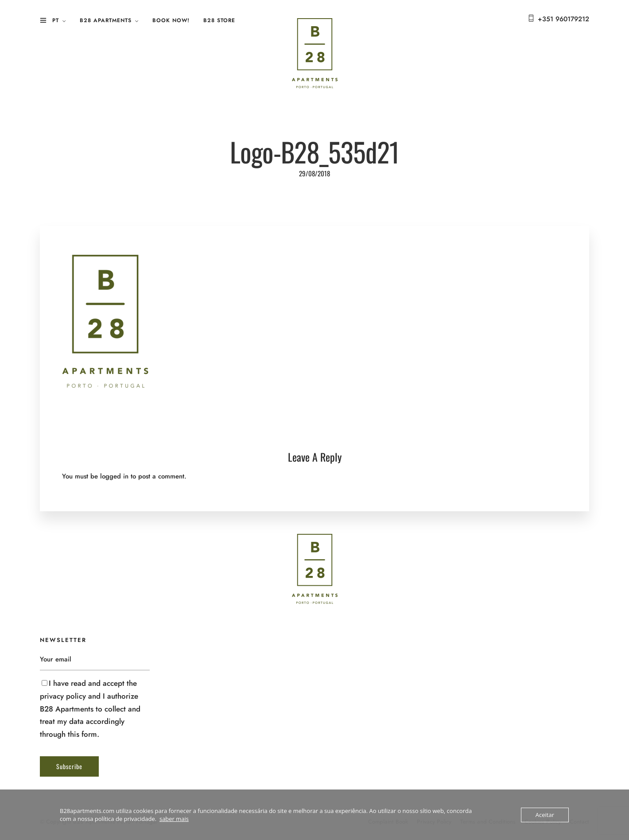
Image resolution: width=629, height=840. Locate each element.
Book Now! (171, 20)
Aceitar (545, 815)
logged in (114, 476)
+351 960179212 (563, 19)
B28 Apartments (106, 20)
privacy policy (63, 696)
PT (56, 20)
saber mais (174, 819)
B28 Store (219, 20)
